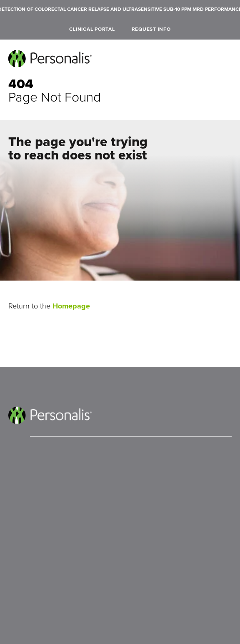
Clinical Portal (92, 29)
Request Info (151, 29)
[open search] (229, 29)
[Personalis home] (50, 58)
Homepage (71, 306)
